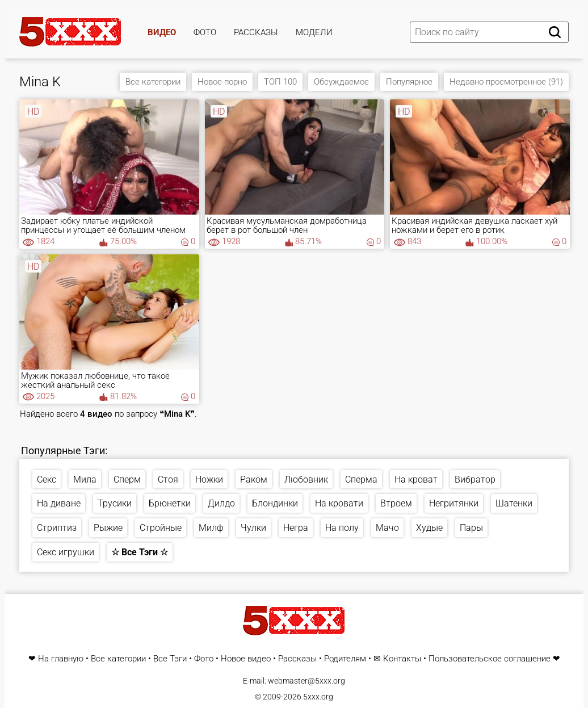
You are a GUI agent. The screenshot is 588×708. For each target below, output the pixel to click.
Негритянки (454, 503)
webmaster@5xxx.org (306, 681)
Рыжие (108, 528)
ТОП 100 (280, 82)
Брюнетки (170, 503)
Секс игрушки (66, 552)
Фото (205, 32)
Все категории (153, 82)
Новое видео (246, 659)
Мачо (387, 528)
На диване (59, 503)
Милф (211, 528)
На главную (61, 659)
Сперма (361, 479)
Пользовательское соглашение (490, 659)
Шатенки (514, 503)
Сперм (127, 479)
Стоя (168, 479)
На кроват (416, 479)
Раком (254, 479)
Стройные (161, 528)
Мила (85, 479)
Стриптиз (57, 528)
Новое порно (222, 82)
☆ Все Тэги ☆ (140, 552)
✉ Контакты (397, 659)
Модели (314, 32)
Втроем (396, 503)
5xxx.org (318, 697)
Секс (47, 479)
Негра (296, 528)
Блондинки (275, 503)
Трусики (115, 503)
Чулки (253, 528)
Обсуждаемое (341, 82)
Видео (162, 32)
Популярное (409, 82)
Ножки (209, 479)
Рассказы (256, 32)
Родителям (345, 659)
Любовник (306, 479)
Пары (471, 528)
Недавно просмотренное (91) (506, 82)
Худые (429, 528)
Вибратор (475, 479)
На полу (342, 528)
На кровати (339, 503)
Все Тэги (170, 659)
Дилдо (221, 503)
